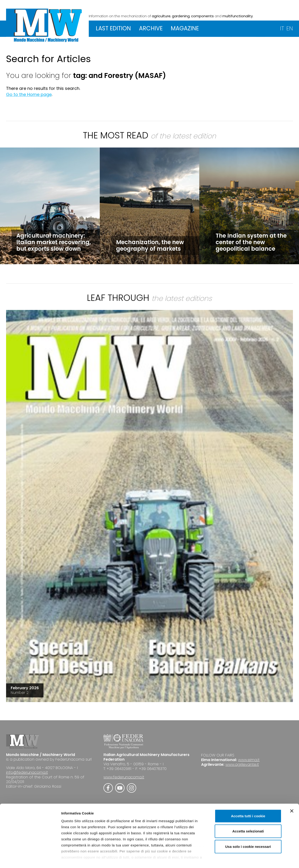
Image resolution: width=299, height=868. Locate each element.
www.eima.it (249, 760)
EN (290, 28)
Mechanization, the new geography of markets (150, 245)
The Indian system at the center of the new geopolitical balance (251, 242)
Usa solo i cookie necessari (248, 827)
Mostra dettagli (246, 859)
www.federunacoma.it (124, 777)
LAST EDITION (113, 28)
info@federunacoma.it (27, 772)
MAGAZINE (185, 28)
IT (282, 28)
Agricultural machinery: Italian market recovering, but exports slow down (54, 242)
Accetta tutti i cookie (248, 797)
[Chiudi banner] (292, 792)
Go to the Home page (29, 94)
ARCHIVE (151, 28)
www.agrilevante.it (242, 764)
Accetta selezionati (248, 812)
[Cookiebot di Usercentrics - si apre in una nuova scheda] (30, 859)
